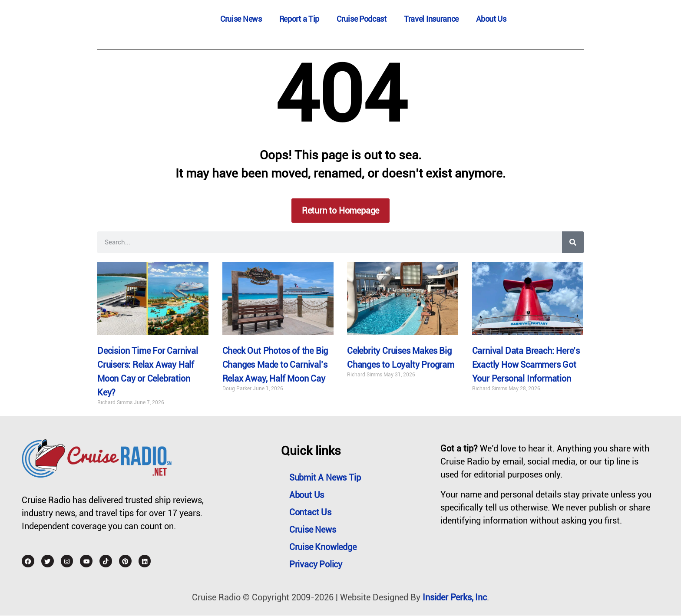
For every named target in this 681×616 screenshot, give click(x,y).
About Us (491, 19)
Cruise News (241, 19)
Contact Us (311, 513)
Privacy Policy (316, 565)
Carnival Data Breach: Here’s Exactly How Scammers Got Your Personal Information (526, 365)
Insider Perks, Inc (455, 598)
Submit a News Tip (326, 478)
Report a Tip (299, 19)
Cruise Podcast (362, 19)
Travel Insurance (431, 19)
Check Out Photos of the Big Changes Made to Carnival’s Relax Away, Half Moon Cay (275, 365)
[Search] (573, 242)
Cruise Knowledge (323, 547)
